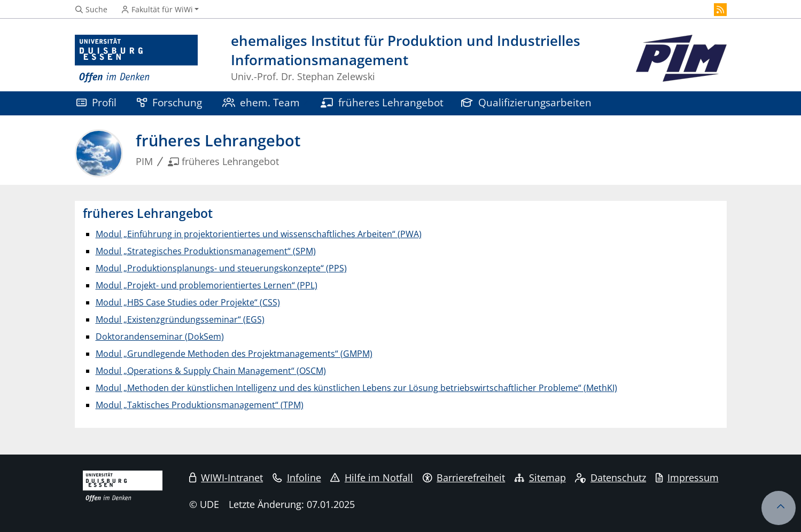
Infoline (297, 478)
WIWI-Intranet (226, 478)
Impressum (687, 478)
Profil (96, 102)
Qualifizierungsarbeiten (526, 102)
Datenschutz (611, 478)
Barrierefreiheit (464, 478)
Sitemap (540, 478)
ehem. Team (261, 102)
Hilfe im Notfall (372, 478)
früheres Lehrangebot (382, 102)
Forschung (169, 102)
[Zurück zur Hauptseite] (681, 59)
